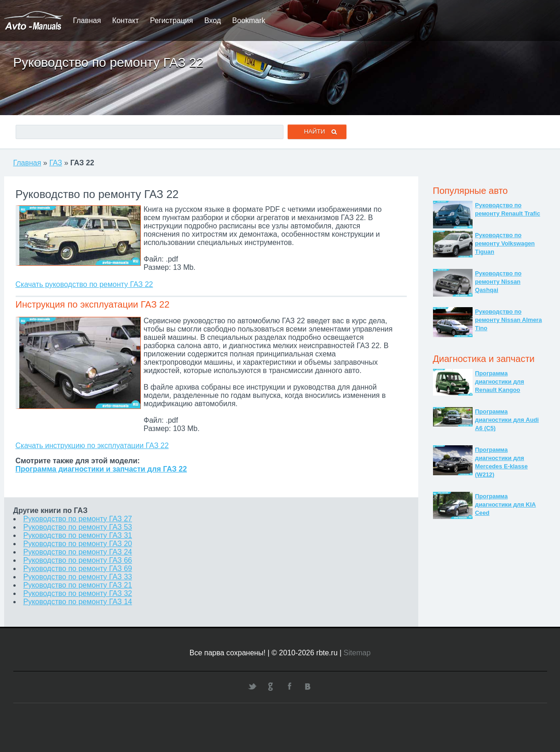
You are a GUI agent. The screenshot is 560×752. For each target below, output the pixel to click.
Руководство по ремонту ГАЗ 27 (78, 519)
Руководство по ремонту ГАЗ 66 (78, 560)
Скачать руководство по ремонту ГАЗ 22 (84, 284)
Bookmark (249, 20)
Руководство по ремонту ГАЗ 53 (78, 527)
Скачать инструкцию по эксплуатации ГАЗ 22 (92, 446)
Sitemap (357, 653)
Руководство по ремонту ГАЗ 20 (78, 544)
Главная (87, 20)
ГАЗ (56, 163)
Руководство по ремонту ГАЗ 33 (78, 577)
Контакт (126, 20)
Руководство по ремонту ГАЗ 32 (78, 593)
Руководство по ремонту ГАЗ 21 (78, 585)
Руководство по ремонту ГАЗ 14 (78, 602)
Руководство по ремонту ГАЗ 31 (78, 535)
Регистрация (172, 20)
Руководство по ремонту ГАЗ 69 (78, 568)
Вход (213, 20)
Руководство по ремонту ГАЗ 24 (78, 552)
